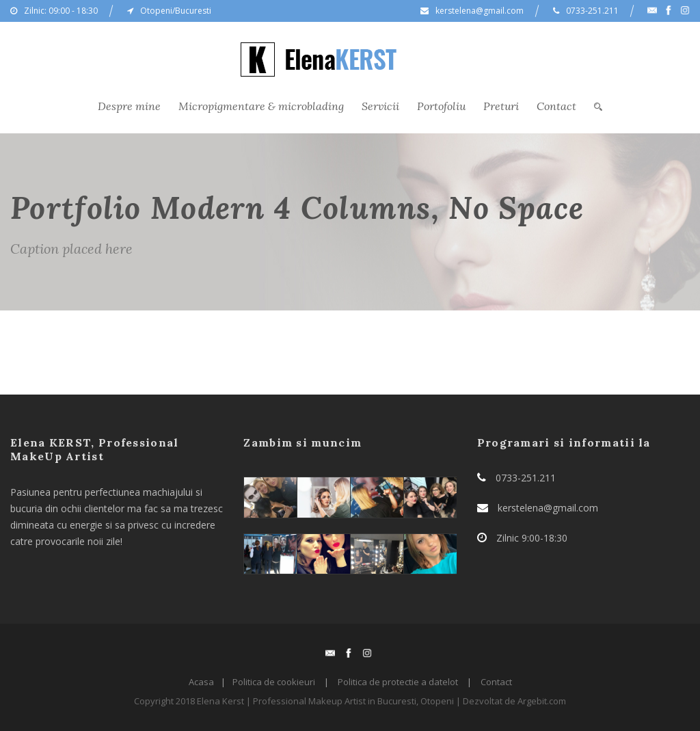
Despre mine (129, 106)
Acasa (201, 682)
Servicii (380, 106)
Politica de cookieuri (274, 682)
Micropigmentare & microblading (261, 106)
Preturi (501, 106)
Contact (556, 106)
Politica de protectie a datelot (398, 682)
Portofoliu (441, 106)
